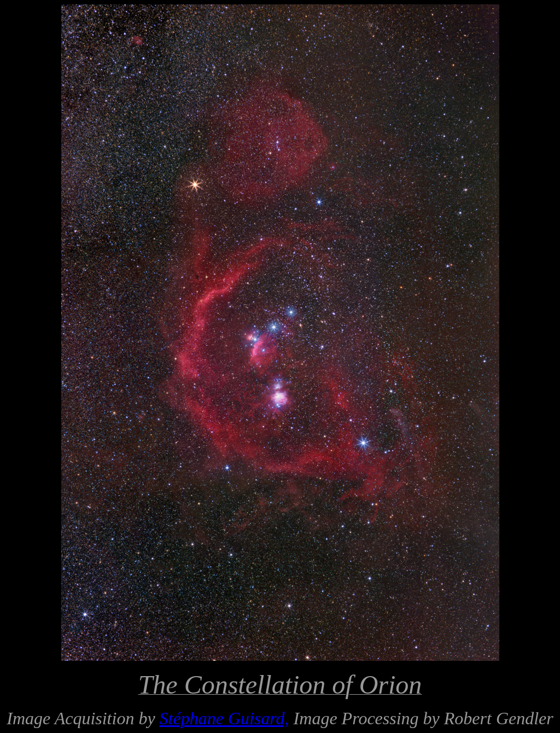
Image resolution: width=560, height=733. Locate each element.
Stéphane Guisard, (224, 718)
